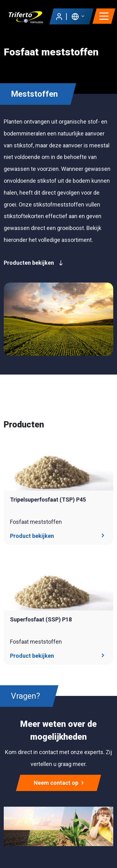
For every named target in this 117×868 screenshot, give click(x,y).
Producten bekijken (34, 263)
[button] (78, 16)
